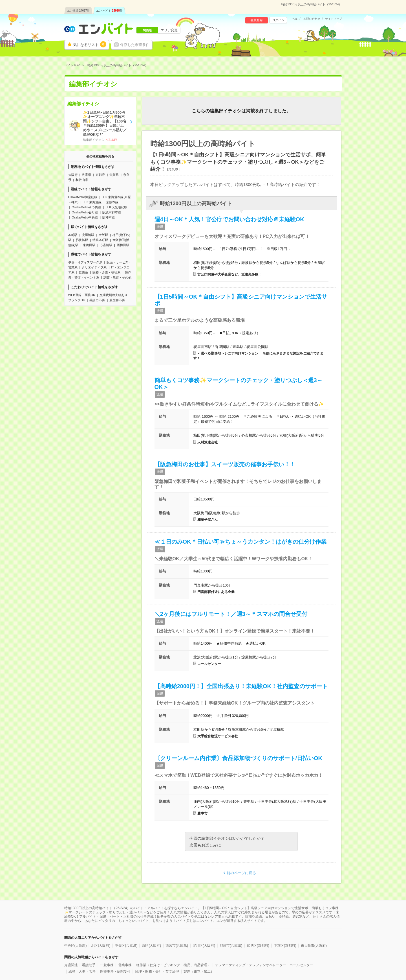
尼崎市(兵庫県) (231, 946)
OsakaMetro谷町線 (85, 212)
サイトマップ (334, 19)
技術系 (83, 272)
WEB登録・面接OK (82, 295)
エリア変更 (169, 30)
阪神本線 (109, 217)
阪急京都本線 (112, 212)
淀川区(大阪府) (204, 946)
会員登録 (257, 20)
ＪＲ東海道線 (92, 202)
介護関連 (71, 965)
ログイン (278, 20)
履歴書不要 (117, 300)
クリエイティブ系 (94, 267)
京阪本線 (112, 202)
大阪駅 (103, 235)
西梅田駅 (123, 245)
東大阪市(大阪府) (314, 946)
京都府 (100, 175)
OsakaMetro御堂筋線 (83, 197)
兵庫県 (86, 175)
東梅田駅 (89, 245)
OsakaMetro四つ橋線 (86, 207)
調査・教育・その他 (117, 277)
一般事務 (107, 965)
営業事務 (125, 965)
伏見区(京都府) (258, 946)
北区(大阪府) (101, 946)
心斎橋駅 (106, 245)
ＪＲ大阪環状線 (116, 207)
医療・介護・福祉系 (106, 272)
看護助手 (89, 965)
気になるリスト (90, 44)
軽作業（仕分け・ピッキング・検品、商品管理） (173, 965)
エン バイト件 (109, 11)
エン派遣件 (79, 11)
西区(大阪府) (151, 946)
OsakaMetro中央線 (85, 217)
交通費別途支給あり (113, 295)
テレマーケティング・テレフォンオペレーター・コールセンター (264, 965)
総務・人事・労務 (82, 972)
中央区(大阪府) (76, 946)
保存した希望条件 (135, 45)
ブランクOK (77, 300)
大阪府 (73, 175)
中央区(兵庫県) (126, 946)
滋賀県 (114, 175)
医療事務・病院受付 (115, 972)
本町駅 (73, 235)
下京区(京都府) (285, 946)
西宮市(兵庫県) (177, 946)
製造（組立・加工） (199, 972)
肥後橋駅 (82, 240)
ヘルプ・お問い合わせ (306, 19)
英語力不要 (97, 300)
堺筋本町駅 (100, 240)
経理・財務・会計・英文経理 (157, 972)
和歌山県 (82, 180)
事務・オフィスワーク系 (85, 262)
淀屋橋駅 (88, 235)
